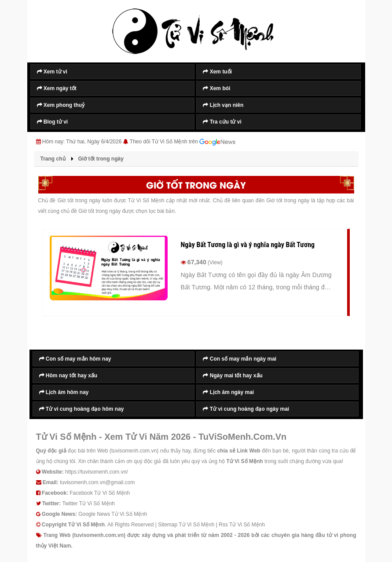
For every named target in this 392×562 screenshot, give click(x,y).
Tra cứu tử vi (222, 122)
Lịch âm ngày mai (228, 392)
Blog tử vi (53, 122)
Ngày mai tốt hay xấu (233, 376)
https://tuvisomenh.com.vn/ (97, 472)
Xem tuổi (217, 72)
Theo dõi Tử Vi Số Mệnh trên (183, 142)
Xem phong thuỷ (61, 105)
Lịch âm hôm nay (64, 392)
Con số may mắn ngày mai (240, 359)
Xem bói (216, 88)
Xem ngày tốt (57, 88)
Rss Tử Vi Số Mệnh (242, 525)
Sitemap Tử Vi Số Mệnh (186, 525)
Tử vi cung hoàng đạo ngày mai (246, 409)
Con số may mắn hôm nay (75, 359)
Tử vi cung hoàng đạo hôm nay (82, 409)
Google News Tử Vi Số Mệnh (113, 514)
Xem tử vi (52, 72)
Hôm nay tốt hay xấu (68, 376)
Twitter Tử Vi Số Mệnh (88, 504)
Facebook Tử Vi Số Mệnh (100, 493)
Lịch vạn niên (223, 105)
